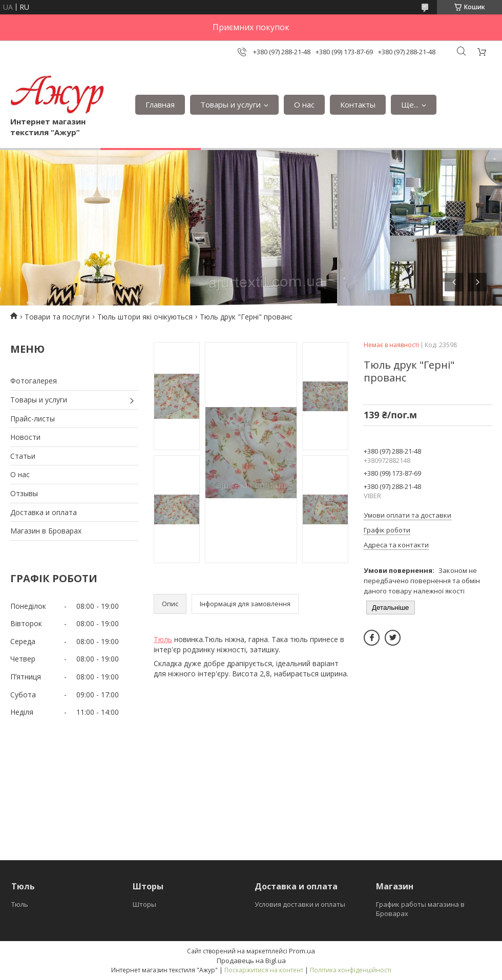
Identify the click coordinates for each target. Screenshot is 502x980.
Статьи (23, 456)
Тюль (163, 639)
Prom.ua (302, 951)
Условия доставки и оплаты (300, 904)
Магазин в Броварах (46, 531)
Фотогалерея (34, 381)
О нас (304, 104)
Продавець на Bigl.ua (251, 961)
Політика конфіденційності (351, 970)
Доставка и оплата (44, 512)
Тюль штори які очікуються (145, 317)
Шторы (144, 904)
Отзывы (24, 493)
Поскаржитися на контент (264, 970)
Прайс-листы (33, 419)
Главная (160, 104)
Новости (25, 437)
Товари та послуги (57, 317)
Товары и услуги (231, 104)
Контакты (358, 104)
